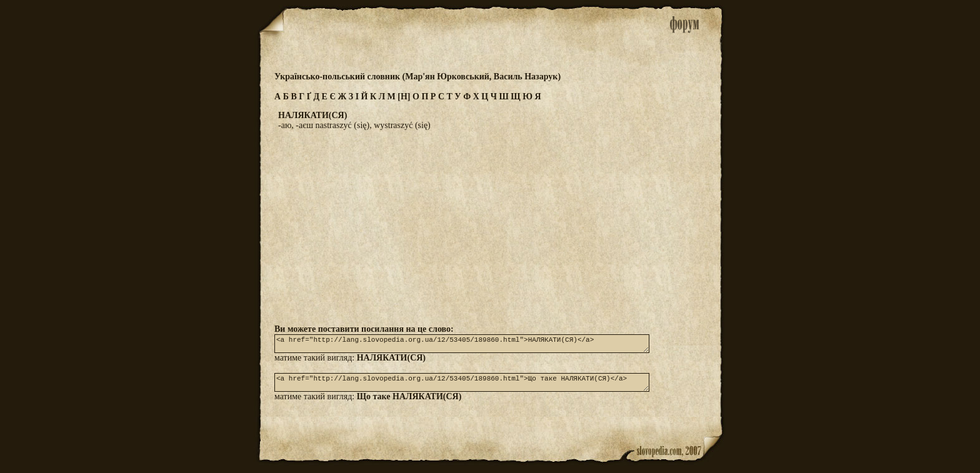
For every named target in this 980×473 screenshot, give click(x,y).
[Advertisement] (490, 227)
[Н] (404, 97)
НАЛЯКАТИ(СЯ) (391, 361)
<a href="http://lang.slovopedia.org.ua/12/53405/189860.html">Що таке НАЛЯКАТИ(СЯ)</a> (462, 388)
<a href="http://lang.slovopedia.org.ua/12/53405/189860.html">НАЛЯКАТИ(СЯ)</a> (462, 346)
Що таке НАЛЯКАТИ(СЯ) (409, 404)
